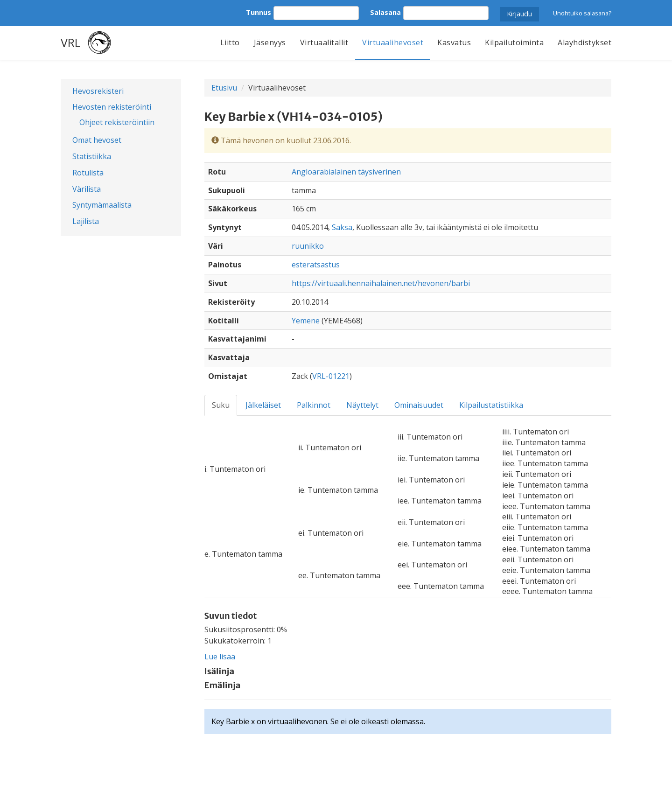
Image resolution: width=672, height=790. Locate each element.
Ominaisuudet (419, 405)
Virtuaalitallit (324, 42)
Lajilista (86, 221)
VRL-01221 (331, 376)
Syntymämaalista (102, 205)
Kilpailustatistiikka (491, 405)
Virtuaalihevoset (393, 42)
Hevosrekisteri (98, 91)
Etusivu (224, 88)
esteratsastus (316, 265)
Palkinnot (314, 405)
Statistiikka (92, 156)
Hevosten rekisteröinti (112, 107)
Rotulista (88, 173)
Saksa (342, 227)
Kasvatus (454, 42)
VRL (71, 42)
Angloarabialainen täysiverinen (346, 172)
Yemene (306, 321)
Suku (221, 405)
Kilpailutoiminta (514, 42)
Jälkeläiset (263, 405)
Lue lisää (220, 657)
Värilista (87, 189)
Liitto (230, 42)
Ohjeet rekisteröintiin (117, 122)
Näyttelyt (362, 405)
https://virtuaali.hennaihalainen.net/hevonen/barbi (381, 283)
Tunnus (259, 12)
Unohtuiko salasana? (582, 13)
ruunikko (308, 246)
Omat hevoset (97, 140)
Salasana (385, 12)
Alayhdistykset (584, 42)
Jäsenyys (270, 42)
